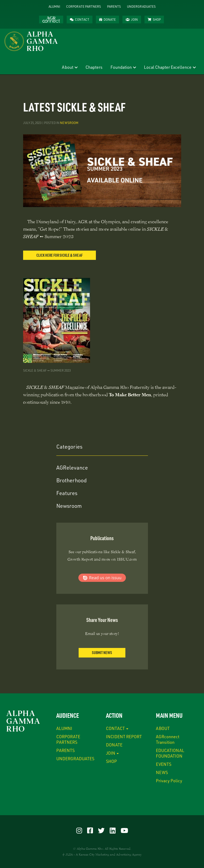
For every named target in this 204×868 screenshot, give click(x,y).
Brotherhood (71, 480)
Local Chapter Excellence (168, 67)
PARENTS (114, 6)
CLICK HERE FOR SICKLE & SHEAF (59, 255)
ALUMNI (54, 6)
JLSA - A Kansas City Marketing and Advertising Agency (104, 854)
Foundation (121, 67)
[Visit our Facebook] (90, 830)
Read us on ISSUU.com (102, 578)
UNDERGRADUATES (141, 6)
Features (67, 493)
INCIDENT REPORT (124, 736)
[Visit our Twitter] (101, 830)
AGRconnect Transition (168, 739)
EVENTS (164, 764)
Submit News (102, 652)
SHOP (157, 19)
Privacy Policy (169, 781)
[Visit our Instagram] (79, 830)
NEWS (162, 772)
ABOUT (163, 728)
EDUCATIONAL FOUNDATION (170, 753)
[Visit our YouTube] (124, 830)
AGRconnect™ (51, 20)
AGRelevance (72, 467)
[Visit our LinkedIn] (113, 830)
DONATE (110, 19)
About (68, 67)
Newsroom (69, 123)
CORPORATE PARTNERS (84, 6)
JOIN (134, 19)
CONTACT (82, 19)
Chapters (94, 67)
